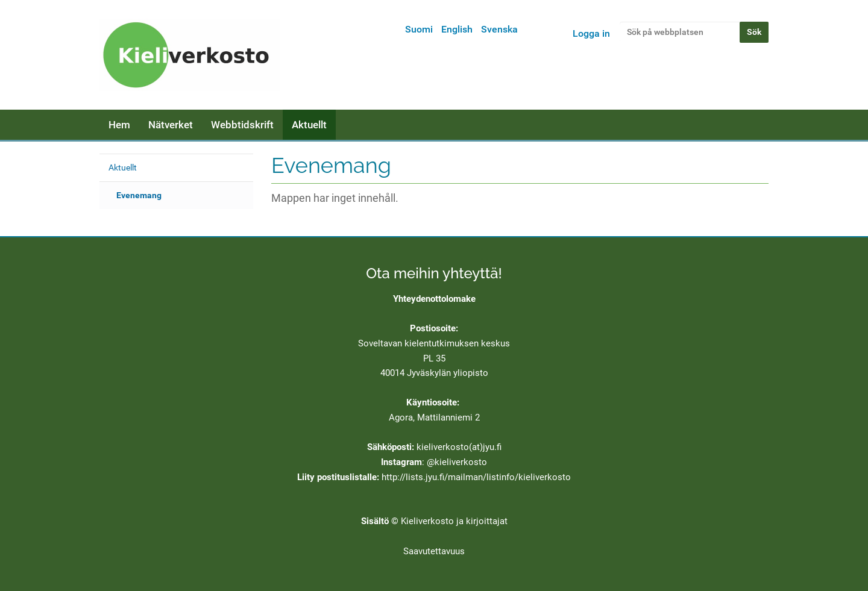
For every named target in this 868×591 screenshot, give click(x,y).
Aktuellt (309, 125)
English (457, 29)
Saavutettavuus (434, 551)
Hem (119, 125)
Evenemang (139, 195)
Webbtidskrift (242, 125)
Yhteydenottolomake (434, 299)
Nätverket (171, 125)
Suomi (419, 29)
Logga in (591, 33)
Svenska (499, 29)
